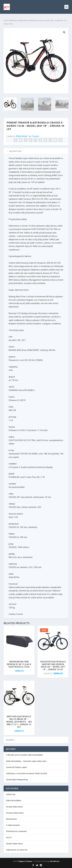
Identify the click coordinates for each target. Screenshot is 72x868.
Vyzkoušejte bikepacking (17, 780)
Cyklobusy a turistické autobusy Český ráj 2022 (27, 773)
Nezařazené (11, 819)
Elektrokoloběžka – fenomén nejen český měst (26, 761)
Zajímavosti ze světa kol (17, 850)
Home (6, 20)
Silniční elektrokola (14, 844)
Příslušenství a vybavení (16, 831)
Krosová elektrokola (15, 813)
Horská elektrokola (14, 807)
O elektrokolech (13, 825)
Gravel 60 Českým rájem (17, 767)
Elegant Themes (25, 861)
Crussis (36, 136)
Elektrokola (13, 20)
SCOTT (9, 838)
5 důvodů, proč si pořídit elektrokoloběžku (24, 755)
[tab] (36, 151)
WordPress (55, 861)
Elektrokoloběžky (14, 800)
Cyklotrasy (11, 794)
